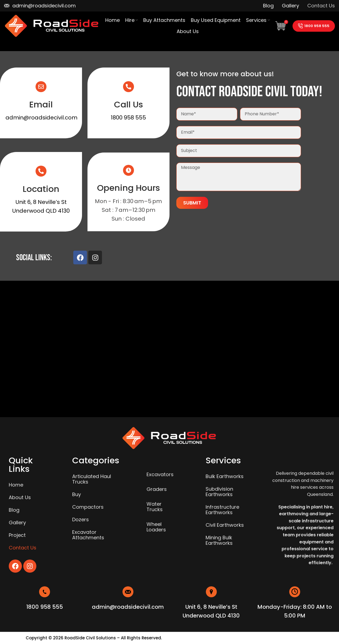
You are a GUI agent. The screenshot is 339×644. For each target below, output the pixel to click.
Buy (77, 494)
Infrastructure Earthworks (222, 510)
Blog (14, 510)
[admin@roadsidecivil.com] (128, 592)
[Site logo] (52, 25)
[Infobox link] (40, 6)
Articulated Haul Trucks (92, 479)
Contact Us (23, 548)
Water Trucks (155, 507)
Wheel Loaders (156, 527)
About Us (20, 497)
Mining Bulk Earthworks (219, 540)
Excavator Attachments (88, 535)
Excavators (160, 474)
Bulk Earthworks (225, 476)
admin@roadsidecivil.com (41, 118)
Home (16, 485)
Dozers (81, 519)
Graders (157, 489)
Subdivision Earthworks (219, 492)
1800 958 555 (314, 26)
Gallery (17, 522)
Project (17, 535)
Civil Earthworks (225, 525)
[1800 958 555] (45, 592)
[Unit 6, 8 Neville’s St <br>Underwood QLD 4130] (211, 592)
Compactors (88, 507)
